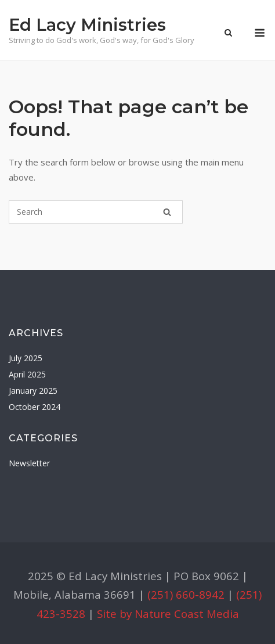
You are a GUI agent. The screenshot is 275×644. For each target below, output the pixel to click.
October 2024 (35, 407)
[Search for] (96, 212)
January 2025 (33, 391)
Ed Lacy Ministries (87, 25)
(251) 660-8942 (186, 594)
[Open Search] (228, 34)
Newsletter (29, 463)
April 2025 (27, 374)
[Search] (167, 212)
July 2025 (26, 358)
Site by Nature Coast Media (168, 614)
